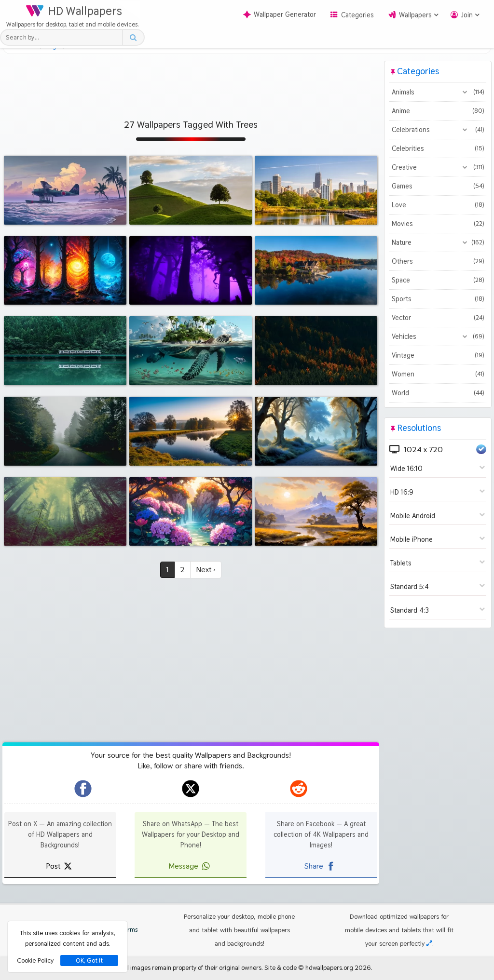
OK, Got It (89, 960)
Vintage (438, 355)
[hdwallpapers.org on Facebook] (83, 789)
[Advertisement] (191, 82)
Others (438, 261)
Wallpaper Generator (280, 14)
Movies (438, 224)
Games (438, 186)
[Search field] (64, 37)
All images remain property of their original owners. (192, 967)
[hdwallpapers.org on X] (191, 789)
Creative (438, 167)
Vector (438, 318)
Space (438, 280)
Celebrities (438, 148)
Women (438, 374)
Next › (206, 570)
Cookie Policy (35, 960)
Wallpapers (415, 15)
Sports (438, 299)
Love (438, 205)
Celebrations (438, 130)
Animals (438, 92)
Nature (438, 242)
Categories (357, 15)
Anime (438, 111)
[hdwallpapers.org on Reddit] (299, 789)
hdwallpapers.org (329, 967)
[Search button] (133, 37)
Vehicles (438, 336)
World (438, 393)
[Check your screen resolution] (429, 943)
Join (467, 15)
